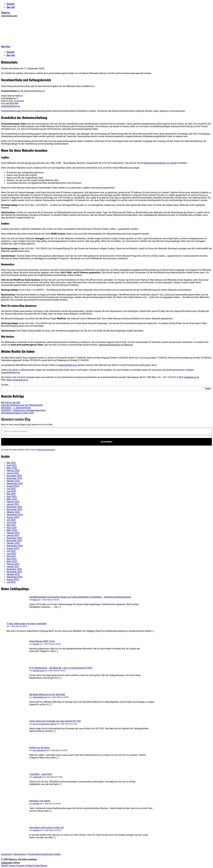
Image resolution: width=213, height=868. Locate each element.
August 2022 (13, 580)
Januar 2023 (13, 567)
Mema (35, 600)
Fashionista (5, 863)
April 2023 (12, 559)
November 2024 (14, 509)
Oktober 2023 (13, 543)
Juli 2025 (11, 489)
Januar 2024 (13, 535)
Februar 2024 (13, 533)
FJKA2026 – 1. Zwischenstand (16, 408)
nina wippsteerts (39, 750)
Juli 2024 (11, 520)
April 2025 (12, 496)
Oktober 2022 (13, 574)
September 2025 (15, 484)
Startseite (10, 4)
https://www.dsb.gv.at (17, 380)
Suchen (5, 385)
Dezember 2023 (14, 538)
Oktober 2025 (13, 481)
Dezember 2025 (14, 476)
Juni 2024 (11, 522)
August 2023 (13, 548)
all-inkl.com (30, 163)
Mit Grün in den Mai (11, 403)
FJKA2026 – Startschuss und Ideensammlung (23, 410)
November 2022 (14, 572)
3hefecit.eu (5, 13)
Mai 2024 (11, 525)
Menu (3, 46)
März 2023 (12, 561)
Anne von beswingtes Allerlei (44, 724)
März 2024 (12, 530)
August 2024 (13, 517)
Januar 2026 (13, 473)
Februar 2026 (13, 471)
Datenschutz (20, 854)
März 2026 (12, 468)
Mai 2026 (11, 463)
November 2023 (14, 541)
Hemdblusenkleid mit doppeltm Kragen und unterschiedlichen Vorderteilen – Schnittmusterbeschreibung (80, 597)
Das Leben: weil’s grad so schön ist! (47, 828)
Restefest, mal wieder (40, 801)
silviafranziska (39, 671)
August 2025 (13, 486)
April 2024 (12, 528)
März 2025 (12, 499)
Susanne (36, 830)
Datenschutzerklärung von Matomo (116, 345)
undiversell (37, 777)
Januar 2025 (13, 504)
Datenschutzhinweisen (46, 450)
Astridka (36, 644)
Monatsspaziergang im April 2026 (18, 413)
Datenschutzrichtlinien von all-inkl (160, 163)
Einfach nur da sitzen (39, 748)
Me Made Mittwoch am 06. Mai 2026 (47, 694)
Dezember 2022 (14, 569)
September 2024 (15, 515)
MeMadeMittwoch (40, 697)
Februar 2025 (13, 502)
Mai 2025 (11, 494)
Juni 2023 (11, 554)
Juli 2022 (11, 582)
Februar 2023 (13, 564)
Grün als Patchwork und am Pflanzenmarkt (22, 405)
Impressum (7, 854)
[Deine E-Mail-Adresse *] (106, 431)
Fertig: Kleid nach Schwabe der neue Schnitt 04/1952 (55, 721)
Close (8, 46)
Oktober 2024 (13, 512)
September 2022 (15, 577)
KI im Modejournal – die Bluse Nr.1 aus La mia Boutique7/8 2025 (61, 668)
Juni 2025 (11, 491)
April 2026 (12, 465)
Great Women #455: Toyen (42, 641)
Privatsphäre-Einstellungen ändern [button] (44, 854)
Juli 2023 (11, 551)
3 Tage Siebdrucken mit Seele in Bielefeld (26, 624)
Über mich (11, 7)
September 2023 (15, 546)
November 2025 (14, 478)
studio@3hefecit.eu (11, 106)
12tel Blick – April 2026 (41, 774)
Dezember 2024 (14, 507)
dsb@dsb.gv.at (191, 377)
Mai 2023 (11, 556)
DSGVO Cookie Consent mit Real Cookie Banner (24, 866)
